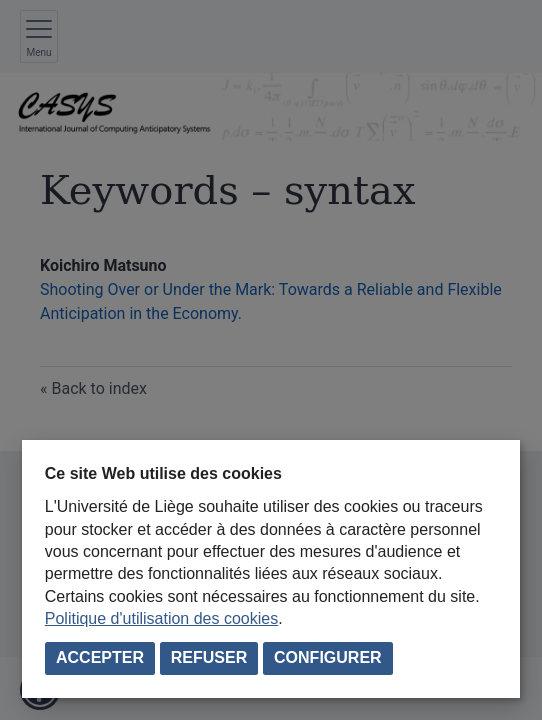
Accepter (100, 657)
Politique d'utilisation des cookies (161, 618)
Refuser (209, 657)
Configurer (328, 657)
